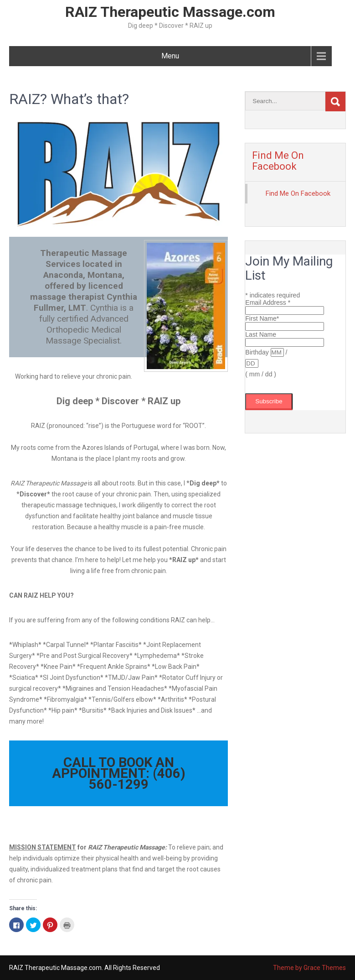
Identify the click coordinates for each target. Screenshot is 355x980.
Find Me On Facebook (278, 161)
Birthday (258, 352)
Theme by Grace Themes (309, 968)
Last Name (261, 334)
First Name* (262, 318)
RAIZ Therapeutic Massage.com (170, 12)
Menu (170, 56)
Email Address (268, 302)
